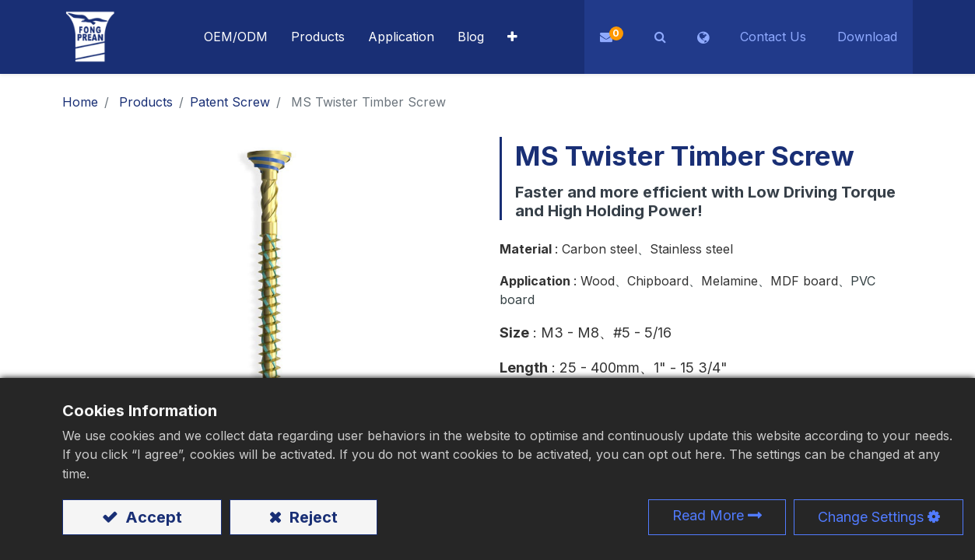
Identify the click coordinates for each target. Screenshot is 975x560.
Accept (152, 517)
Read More (708, 515)
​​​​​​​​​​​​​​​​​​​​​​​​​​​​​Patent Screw (230, 102)
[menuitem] (401, 37)
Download (867, 37)
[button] (512, 37)
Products (146, 102)
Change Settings (871, 517)
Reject (312, 517)
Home (80, 102)
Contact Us (773, 37)
